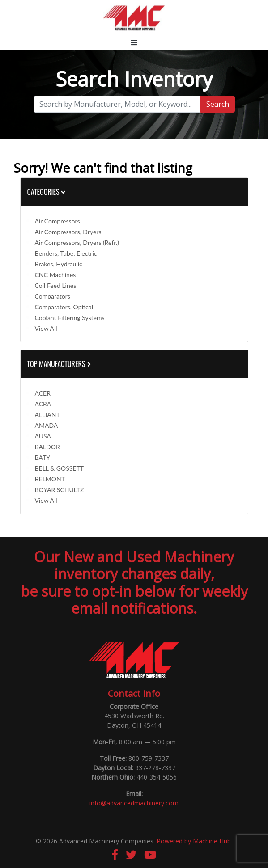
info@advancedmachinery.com (134, 803)
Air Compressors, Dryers (68, 232)
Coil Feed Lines (56, 285)
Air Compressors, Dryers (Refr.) (77, 242)
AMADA (47, 425)
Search (218, 104)
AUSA (43, 436)
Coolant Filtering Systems (70, 318)
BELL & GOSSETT (59, 468)
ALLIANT (47, 415)
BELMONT (50, 479)
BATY (43, 457)
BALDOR (47, 447)
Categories (47, 192)
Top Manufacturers (60, 364)
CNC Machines (55, 275)
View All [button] (46, 328)
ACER (43, 393)
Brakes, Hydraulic (59, 264)
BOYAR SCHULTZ (60, 490)
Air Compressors (57, 221)
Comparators (53, 296)
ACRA (43, 404)
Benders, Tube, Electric (66, 253)
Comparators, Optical (64, 307)
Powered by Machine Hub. (194, 841)
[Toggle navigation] (134, 42)
